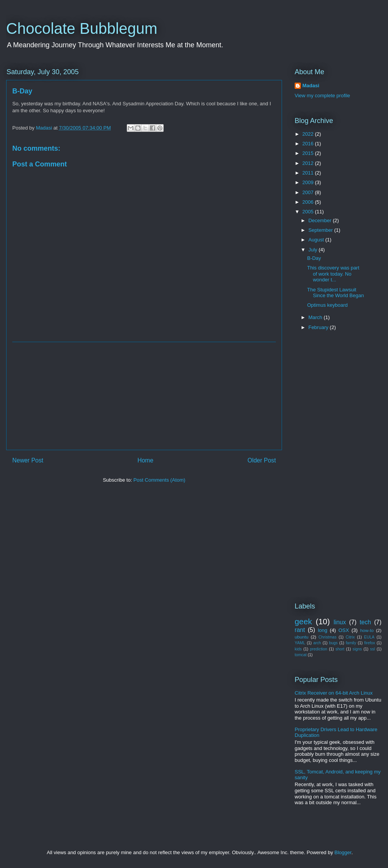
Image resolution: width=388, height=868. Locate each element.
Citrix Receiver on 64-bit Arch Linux (334, 693)
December (321, 220)
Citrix (350, 637)
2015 (309, 153)
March (316, 317)
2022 (309, 134)
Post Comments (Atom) (159, 480)
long (323, 630)
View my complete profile (322, 96)
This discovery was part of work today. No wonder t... (333, 274)
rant (300, 630)
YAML (300, 643)
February (319, 327)
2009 (309, 182)
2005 (309, 212)
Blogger (343, 852)
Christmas (327, 637)
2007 (309, 192)
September (321, 230)
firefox (370, 643)
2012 (309, 163)
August (317, 240)
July (314, 250)
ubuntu (302, 637)
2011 (309, 173)
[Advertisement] (144, 396)
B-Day (314, 258)
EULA (369, 637)
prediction (319, 649)
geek (303, 621)
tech (365, 622)
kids (298, 649)
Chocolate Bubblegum (82, 28)
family (351, 643)
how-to (367, 630)
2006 (309, 202)
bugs (334, 643)
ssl (372, 649)
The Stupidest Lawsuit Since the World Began (335, 293)
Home (146, 460)
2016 (309, 144)
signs (357, 649)
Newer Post (28, 460)
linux (340, 622)
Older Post (262, 460)
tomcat (301, 655)
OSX (344, 630)
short (340, 649)
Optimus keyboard (327, 305)
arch (317, 643)
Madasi (311, 86)
